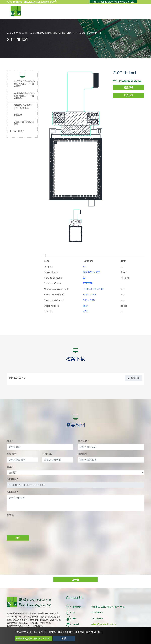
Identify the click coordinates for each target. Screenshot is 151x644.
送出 (18, 538)
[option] (76, 140)
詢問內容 (12, 492)
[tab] (44, 255)
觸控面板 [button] (18, 115)
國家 (10, 467)
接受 (64, 638)
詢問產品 (12, 479)
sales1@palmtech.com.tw (104, 624)
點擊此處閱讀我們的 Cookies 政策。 (34, 638)
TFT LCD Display (34, 33)
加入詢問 (129, 95)
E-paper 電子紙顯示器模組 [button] (24, 123)
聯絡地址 (82, 454)
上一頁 (75, 580)
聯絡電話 (12, 454)
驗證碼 (10, 515)
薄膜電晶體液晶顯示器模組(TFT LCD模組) (67, 33)
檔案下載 (129, 88)
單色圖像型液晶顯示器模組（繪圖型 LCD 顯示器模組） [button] (24, 96)
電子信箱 (83, 441)
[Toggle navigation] (142, 11)
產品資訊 (18, 33)
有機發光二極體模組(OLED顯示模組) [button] (23, 106)
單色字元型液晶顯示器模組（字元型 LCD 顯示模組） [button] (24, 84)
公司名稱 (47, 454)
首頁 (9, 33)
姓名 (10, 441)
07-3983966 (15, 2)
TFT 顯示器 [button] (19, 131)
